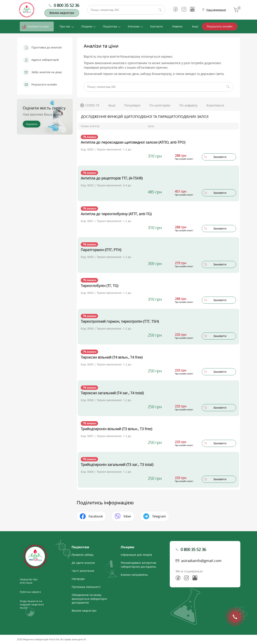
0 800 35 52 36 (66, 5)
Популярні (132, 105)
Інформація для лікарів (136, 555)
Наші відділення (216, 10)
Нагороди (78, 579)
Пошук (160, 10)
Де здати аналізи (83, 563)
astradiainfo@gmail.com (201, 561)
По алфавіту (188, 105)
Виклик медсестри (62, 13)
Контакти (156, 26)
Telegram (159, 516)
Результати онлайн (220, 26)
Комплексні (215, 105)
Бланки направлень (134, 575)
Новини (177, 26)
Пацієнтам (110, 26)
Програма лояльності (86, 587)
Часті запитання (83, 571)
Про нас (65, 26)
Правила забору (83, 555)
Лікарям (87, 26)
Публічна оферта (30, 592)
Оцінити (32, 124)
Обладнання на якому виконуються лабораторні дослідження (89, 599)
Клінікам (134, 26)
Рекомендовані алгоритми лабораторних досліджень (138, 565)
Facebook (96, 516)
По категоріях (160, 105)
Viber (127, 516)
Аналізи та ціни (38, 26)
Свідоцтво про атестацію (29, 581)
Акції (195, 26)
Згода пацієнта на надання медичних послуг (32, 604)
